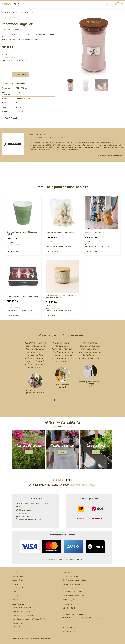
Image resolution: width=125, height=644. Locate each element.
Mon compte (17, 623)
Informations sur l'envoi (21, 611)
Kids (14, 592)
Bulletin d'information (20, 627)
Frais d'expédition (10, 57)
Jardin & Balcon (18, 580)
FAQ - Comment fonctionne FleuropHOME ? (29, 619)
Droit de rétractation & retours (24, 615)
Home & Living (18, 576)
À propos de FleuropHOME (72, 576)
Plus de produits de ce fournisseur (111, 156)
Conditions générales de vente (74, 588)
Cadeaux (16, 596)
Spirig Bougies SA (9, 18)
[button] (52, 400)
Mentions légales (69, 600)
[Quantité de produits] (6, 74)
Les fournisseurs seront (71, 584)
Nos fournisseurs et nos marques (75, 580)
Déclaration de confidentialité (73, 592)
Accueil (4, 12)
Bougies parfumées (13, 12)
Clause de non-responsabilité (73, 596)
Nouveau (16, 600)
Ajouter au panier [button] (14, 251)
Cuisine (15, 584)
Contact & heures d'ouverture (23, 607)
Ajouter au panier (21, 74)
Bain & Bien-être (18, 588)
